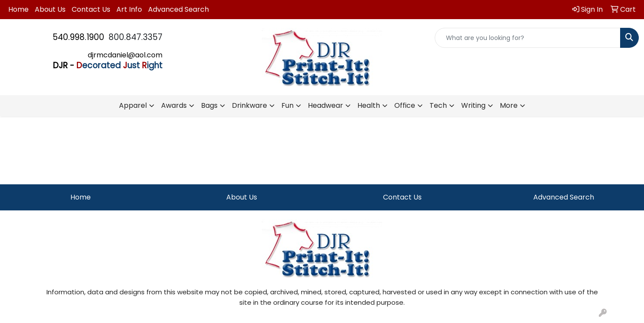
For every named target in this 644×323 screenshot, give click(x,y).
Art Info (129, 9)
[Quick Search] (528, 38)
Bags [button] (209, 105)
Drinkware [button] (249, 105)
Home (18, 9)
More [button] (509, 105)
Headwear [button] (325, 105)
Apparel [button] (133, 105)
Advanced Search (178, 9)
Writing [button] (473, 105)
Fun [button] (287, 105)
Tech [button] (438, 105)
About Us (50, 9)
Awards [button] (174, 105)
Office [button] (405, 105)
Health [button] (369, 105)
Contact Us (91, 9)
